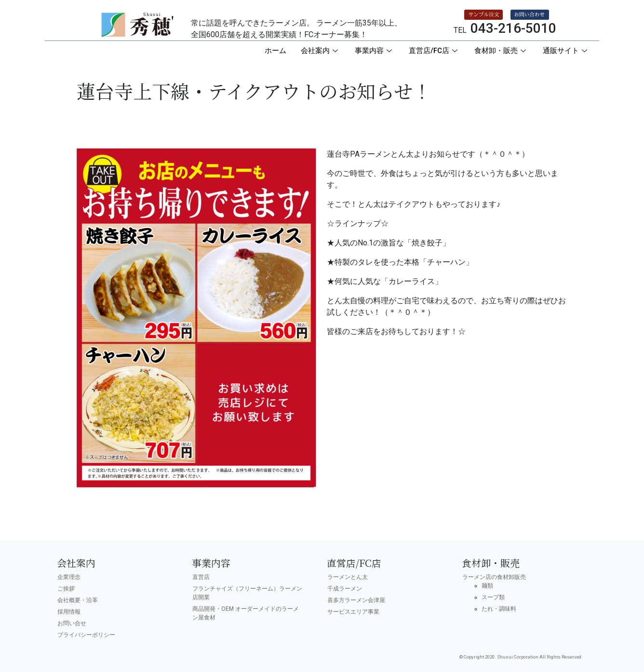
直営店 (201, 577)
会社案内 (321, 51)
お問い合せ (72, 623)
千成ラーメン (345, 589)
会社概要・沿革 (78, 600)
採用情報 (69, 612)
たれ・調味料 (499, 609)
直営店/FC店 (434, 51)
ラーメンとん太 (348, 577)
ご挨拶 (66, 589)
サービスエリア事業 (353, 612)
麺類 (487, 586)
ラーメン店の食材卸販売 (494, 577)
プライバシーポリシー (86, 635)
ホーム (275, 51)
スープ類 (493, 597)
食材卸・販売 (501, 51)
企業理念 (69, 577)
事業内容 (375, 51)
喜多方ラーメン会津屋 (356, 600)
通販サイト (566, 51)
